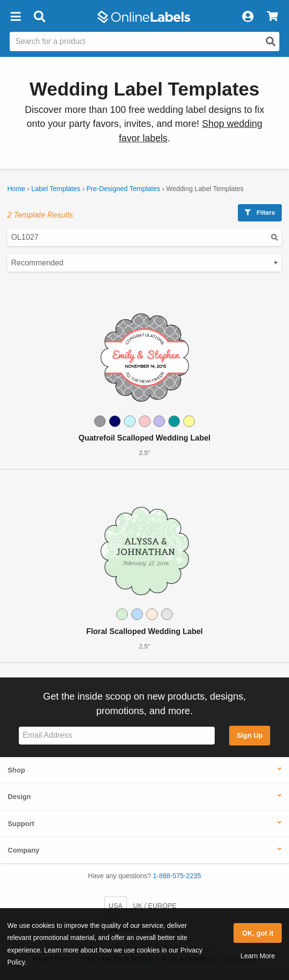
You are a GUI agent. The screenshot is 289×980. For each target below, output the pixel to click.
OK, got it (258, 933)
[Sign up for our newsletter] (117, 736)
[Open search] (271, 41)
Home (16, 189)
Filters (260, 213)
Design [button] (19, 797)
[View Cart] (272, 17)
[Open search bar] (39, 17)
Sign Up (249, 735)
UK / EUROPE (155, 906)
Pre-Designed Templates (123, 189)
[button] (15, 17)
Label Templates (56, 189)
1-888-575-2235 (177, 876)
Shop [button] (16, 770)
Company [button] (24, 850)
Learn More (258, 956)
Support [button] (21, 824)
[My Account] (248, 17)
